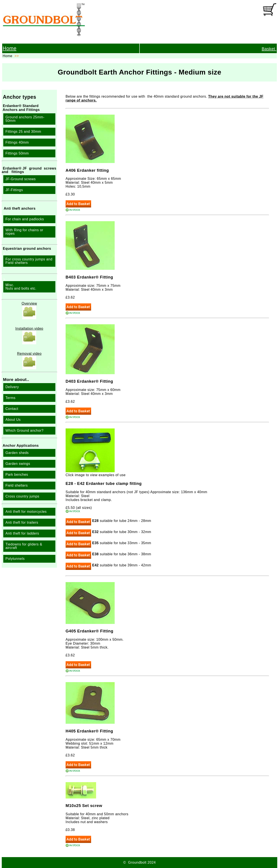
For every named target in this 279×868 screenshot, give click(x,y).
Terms (10, 398)
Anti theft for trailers (22, 522)
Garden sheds (17, 453)
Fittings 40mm (17, 142)
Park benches (17, 475)
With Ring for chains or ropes (24, 232)
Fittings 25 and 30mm (23, 132)
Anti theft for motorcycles (26, 512)
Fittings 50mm (17, 153)
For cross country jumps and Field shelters (29, 261)
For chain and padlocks (25, 219)
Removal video (29, 354)
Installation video (29, 329)
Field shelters (17, 485)
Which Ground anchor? (25, 431)
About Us (13, 420)
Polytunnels (15, 559)
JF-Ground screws (21, 179)
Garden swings (18, 464)
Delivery (12, 387)
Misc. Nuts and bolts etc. (21, 287)
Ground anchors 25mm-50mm (25, 119)
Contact (12, 409)
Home (9, 48)
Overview (29, 303)
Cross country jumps (22, 496)
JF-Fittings (14, 190)
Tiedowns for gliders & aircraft (24, 546)
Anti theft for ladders (22, 533)
